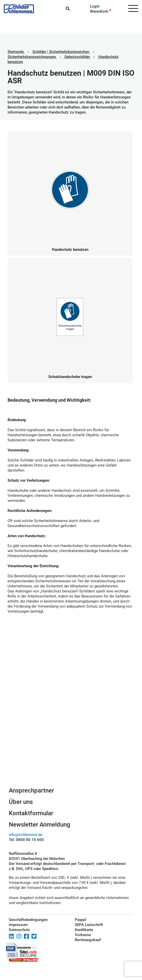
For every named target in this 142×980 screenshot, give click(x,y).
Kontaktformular (31, 813)
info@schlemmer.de (26, 835)
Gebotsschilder (77, 57)
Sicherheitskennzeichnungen (32, 57)
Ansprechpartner (31, 791)
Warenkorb (99, 11)
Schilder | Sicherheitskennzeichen (61, 52)
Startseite (16, 52)
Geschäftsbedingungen (28, 920)
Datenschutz (19, 930)
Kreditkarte (84, 930)
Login (95, 6)
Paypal (80, 920)
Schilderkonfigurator (71, 740)
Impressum (18, 925)
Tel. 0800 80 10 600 (26, 840)
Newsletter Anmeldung (40, 825)
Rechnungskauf (88, 940)
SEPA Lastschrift (89, 925)
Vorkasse (83, 935)
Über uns (21, 802)
